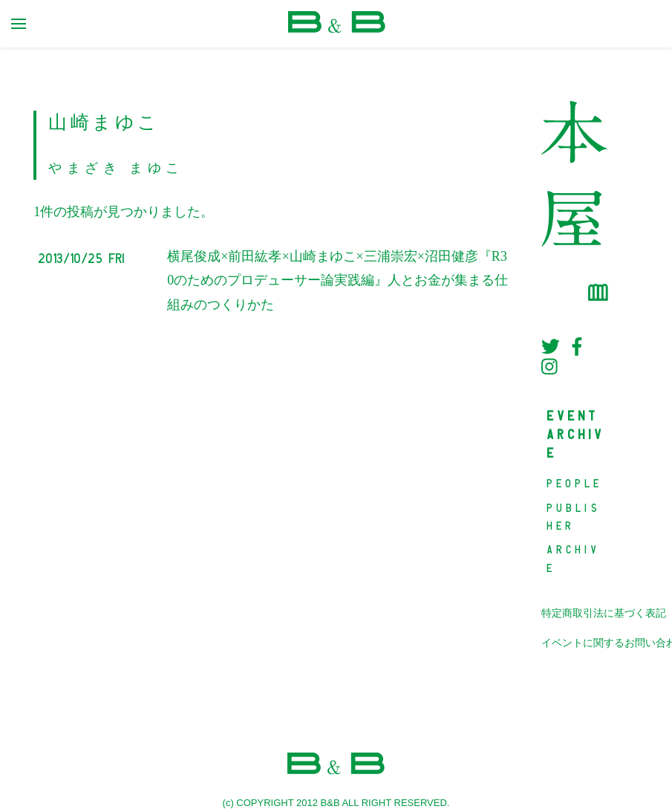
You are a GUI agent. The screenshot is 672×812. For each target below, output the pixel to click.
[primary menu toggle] (19, 24)
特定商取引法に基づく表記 (604, 613)
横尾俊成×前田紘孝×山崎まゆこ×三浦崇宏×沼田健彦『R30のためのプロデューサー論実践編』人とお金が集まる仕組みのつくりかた (337, 280)
